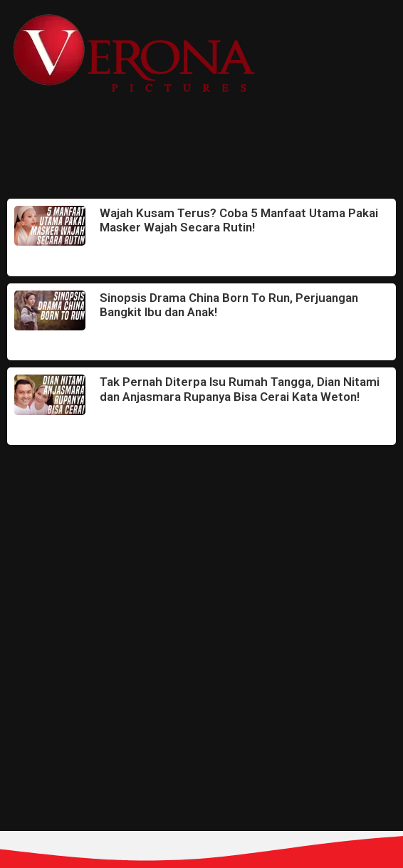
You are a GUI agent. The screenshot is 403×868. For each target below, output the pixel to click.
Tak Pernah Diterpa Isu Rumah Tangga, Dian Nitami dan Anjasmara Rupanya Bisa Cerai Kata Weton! (240, 389)
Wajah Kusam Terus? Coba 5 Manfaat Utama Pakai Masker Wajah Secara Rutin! (239, 220)
